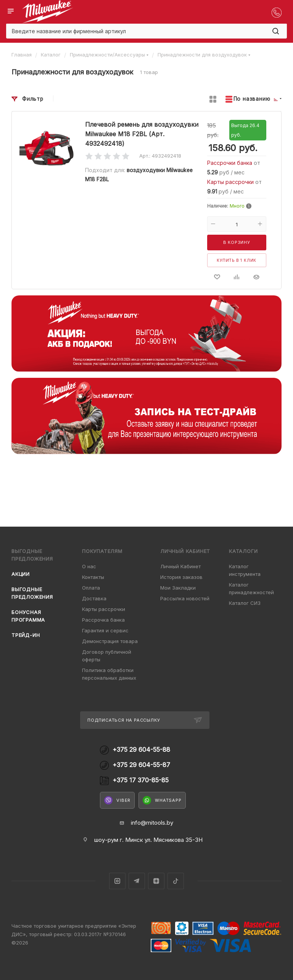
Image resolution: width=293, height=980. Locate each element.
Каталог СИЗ (245, 603)
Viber (117, 800)
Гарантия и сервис (105, 630)
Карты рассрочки (231, 182)
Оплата (91, 588)
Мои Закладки (178, 588)
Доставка (94, 598)
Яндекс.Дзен (156, 881)
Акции (21, 574)
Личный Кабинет (180, 566)
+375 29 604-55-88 (141, 750)
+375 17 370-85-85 (141, 780)
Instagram (117, 881)
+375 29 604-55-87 (141, 765)
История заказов (181, 577)
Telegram (137, 881)
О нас (89, 566)
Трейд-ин (26, 635)
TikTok (176, 881)
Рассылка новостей (185, 598)
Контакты (93, 577)
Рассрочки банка (230, 163)
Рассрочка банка (103, 620)
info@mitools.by (152, 823)
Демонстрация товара (110, 641)
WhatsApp (162, 800)
